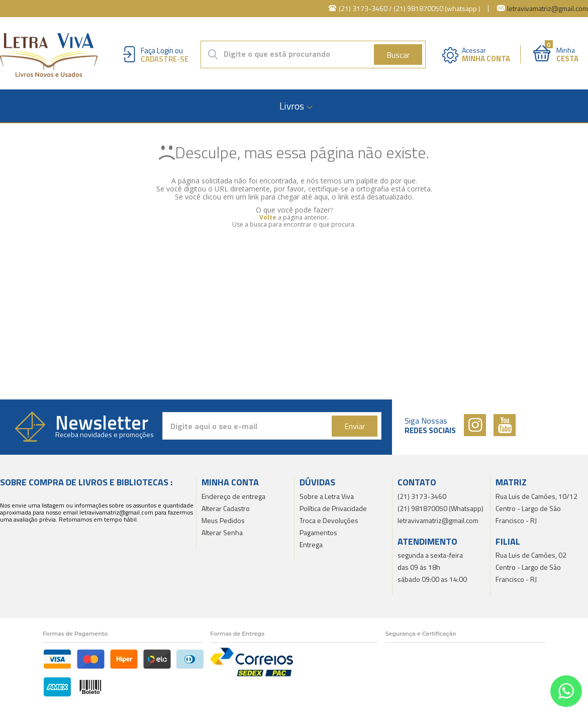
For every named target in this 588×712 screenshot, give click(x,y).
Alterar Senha (222, 532)
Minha (567, 54)
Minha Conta (486, 59)
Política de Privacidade (333, 508)
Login (165, 50)
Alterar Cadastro (226, 508)
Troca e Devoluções (329, 520)
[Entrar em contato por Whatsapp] (566, 691)
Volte (268, 217)
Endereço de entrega (233, 496)
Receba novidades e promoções (105, 435)
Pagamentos (318, 532)
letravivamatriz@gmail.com (548, 8)
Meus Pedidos (223, 520)
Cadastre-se (165, 59)
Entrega (311, 544)
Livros (292, 106)
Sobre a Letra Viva (327, 496)
